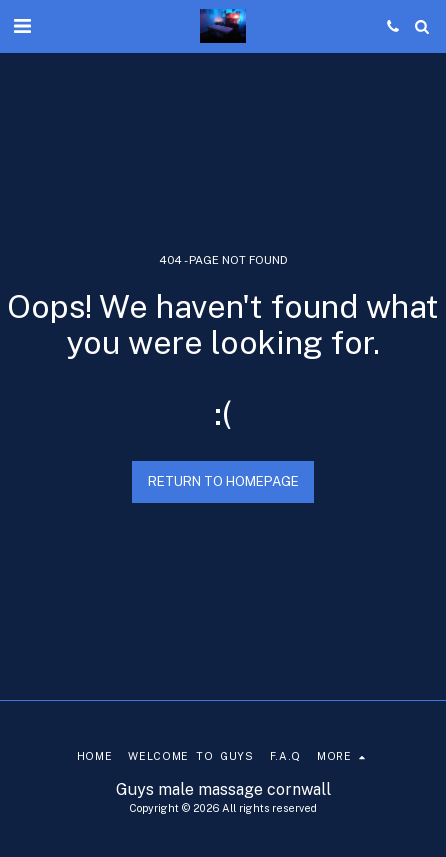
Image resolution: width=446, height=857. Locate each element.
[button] (22, 26)
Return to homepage (223, 481)
